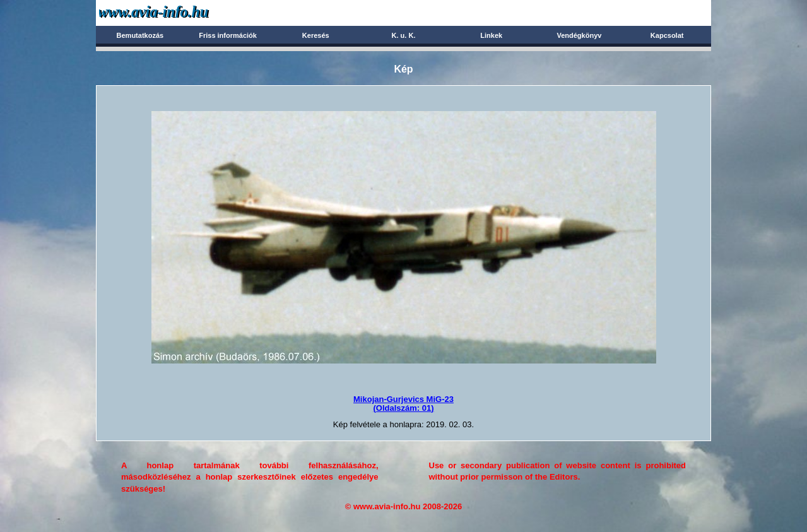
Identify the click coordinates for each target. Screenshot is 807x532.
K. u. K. (404, 35)
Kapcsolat (667, 35)
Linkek (491, 35)
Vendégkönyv (579, 35)
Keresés (316, 35)
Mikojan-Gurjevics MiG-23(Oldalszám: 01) (403, 404)
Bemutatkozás (140, 35)
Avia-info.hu (176, 12)
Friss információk (228, 35)
